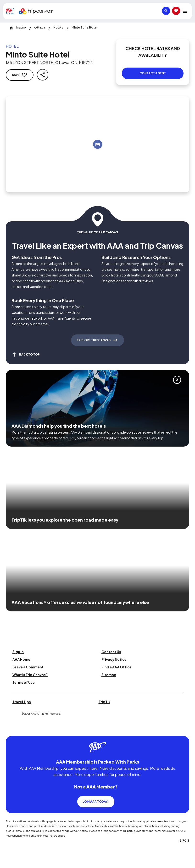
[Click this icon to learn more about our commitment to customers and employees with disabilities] (13, 730)
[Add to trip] (98, 144)
